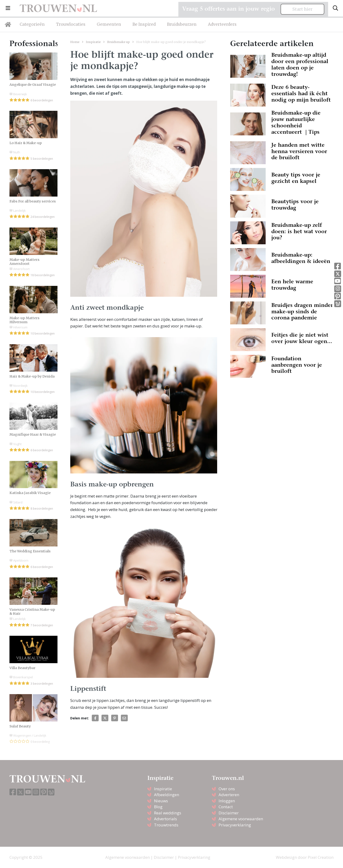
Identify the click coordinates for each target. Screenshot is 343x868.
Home (75, 42)
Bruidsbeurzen (182, 24)
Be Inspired (144, 24)
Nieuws (161, 801)
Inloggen (227, 801)
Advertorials (165, 819)
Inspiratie (93, 42)
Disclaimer (229, 813)
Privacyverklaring (235, 825)
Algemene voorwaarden (241, 819)
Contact (226, 807)
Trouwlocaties (71, 24)
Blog (158, 807)
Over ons (227, 789)
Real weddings (168, 813)
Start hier (302, 9)
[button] (8, 8)
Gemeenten (109, 24)
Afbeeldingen (167, 795)
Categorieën (32, 24)
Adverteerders (222, 24)
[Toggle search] (335, 8)
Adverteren (229, 795)
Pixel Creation (321, 857)
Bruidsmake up (119, 42)
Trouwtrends (166, 825)
